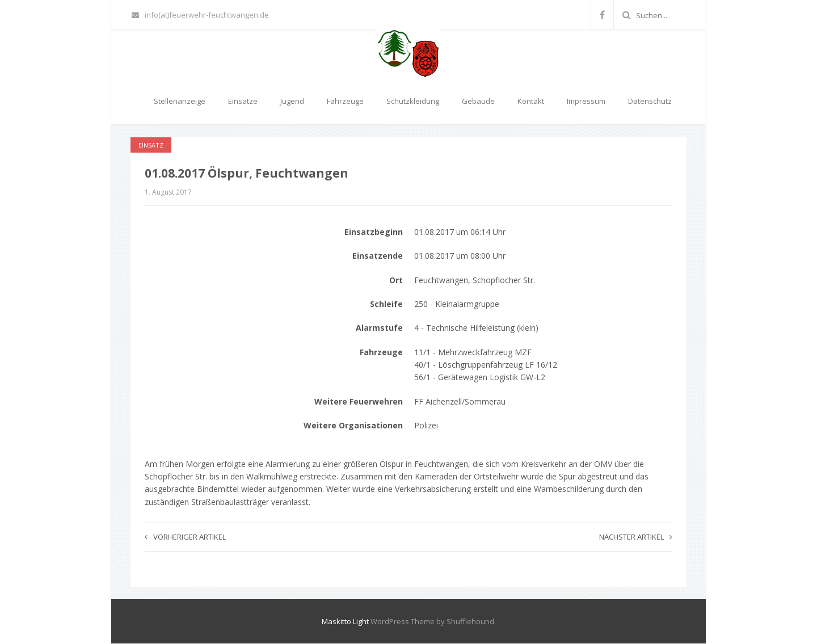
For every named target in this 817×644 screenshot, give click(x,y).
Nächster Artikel (636, 537)
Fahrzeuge (345, 101)
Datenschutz (650, 101)
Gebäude (478, 101)
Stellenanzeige (180, 101)
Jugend (292, 101)
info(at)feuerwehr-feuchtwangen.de (200, 15)
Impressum (586, 101)
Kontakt (531, 101)
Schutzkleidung (413, 101)
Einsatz (151, 145)
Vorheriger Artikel (185, 537)
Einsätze (243, 101)
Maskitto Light (345, 621)
